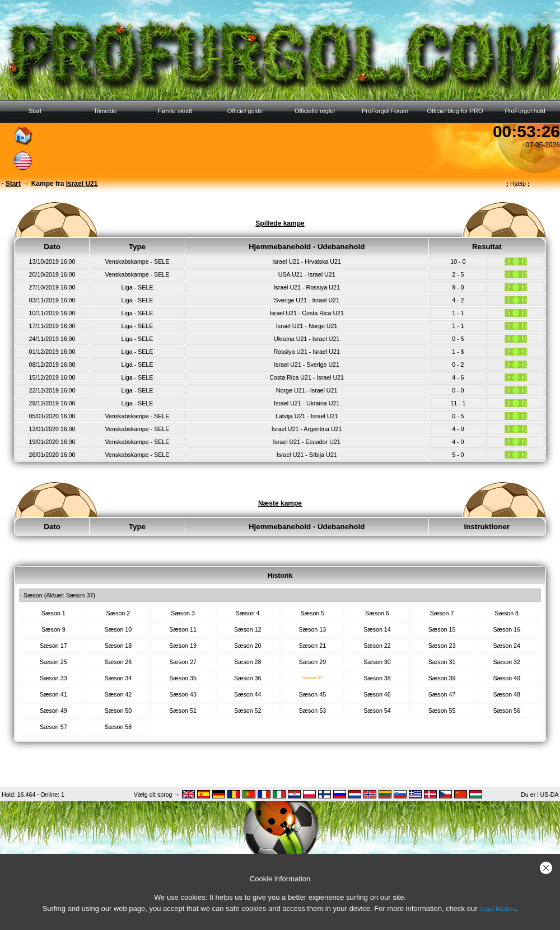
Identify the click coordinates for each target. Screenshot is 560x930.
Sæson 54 (377, 711)
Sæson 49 (53, 711)
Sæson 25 (53, 662)
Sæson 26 (118, 662)
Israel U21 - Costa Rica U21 (307, 313)
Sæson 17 (53, 646)
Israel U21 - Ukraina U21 (307, 403)
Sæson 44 (248, 694)
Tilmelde (105, 111)
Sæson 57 (53, 727)
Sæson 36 (248, 678)
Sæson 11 (183, 629)
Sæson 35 (183, 678)
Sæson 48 (507, 694)
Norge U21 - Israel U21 (307, 390)
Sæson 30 (377, 662)
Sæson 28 (248, 662)
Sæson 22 (377, 646)
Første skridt (175, 111)
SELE (162, 261)
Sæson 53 (313, 711)
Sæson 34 (118, 678)
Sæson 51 (183, 711)
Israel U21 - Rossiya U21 (306, 287)
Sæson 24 (507, 646)
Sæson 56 (507, 711)
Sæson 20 (248, 646)
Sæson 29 (313, 662)
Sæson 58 (118, 727)
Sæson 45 (313, 694)
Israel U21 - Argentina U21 (307, 429)
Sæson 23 (442, 646)
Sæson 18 (118, 646)
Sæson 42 (118, 694)
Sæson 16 (507, 629)
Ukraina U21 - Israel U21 (307, 339)
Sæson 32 (507, 662)
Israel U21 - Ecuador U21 (307, 442)
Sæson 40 (507, 678)
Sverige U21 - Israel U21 (307, 300)
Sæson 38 (377, 678)
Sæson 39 (442, 678)
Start (35, 111)
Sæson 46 (377, 694)
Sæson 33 (53, 678)
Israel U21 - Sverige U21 (307, 364)
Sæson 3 (183, 613)
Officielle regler (315, 111)
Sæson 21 (313, 646)
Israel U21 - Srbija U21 (307, 455)
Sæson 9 (53, 629)
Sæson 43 (183, 694)
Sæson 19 (183, 646)
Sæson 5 (312, 613)
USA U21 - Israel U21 (307, 274)
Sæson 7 (442, 613)
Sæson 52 (248, 711)
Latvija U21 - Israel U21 (307, 416)
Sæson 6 (377, 613)
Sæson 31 (442, 662)
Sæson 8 (507, 613)
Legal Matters (498, 909)
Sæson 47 (442, 694)
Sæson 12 (248, 629)
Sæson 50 (118, 711)
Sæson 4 (248, 613)
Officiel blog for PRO (455, 111)
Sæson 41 (53, 694)
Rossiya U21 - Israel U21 (306, 352)
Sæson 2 (118, 613)
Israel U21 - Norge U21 (307, 326)
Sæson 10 (118, 629)
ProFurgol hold (525, 111)
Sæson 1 (53, 613)
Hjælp (518, 184)
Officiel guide (245, 111)
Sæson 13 (313, 629)
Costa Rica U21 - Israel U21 (307, 377)
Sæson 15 (442, 629)
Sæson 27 (183, 662)
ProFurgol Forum (385, 111)
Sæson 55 (442, 711)
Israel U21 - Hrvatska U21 (307, 261)
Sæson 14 (377, 629)
